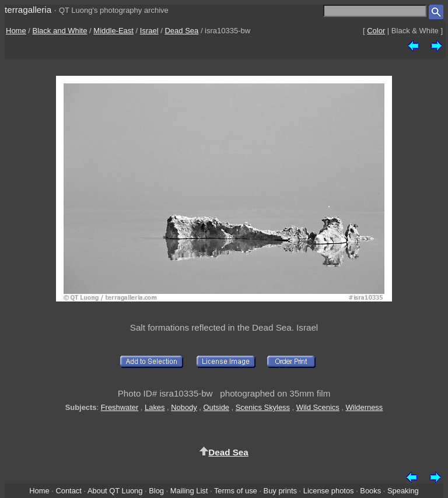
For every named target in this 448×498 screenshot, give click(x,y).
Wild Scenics (318, 407)
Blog (156, 491)
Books (370, 491)
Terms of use (236, 491)
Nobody (184, 407)
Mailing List (189, 491)
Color (376, 31)
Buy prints (280, 491)
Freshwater (120, 407)
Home (16, 31)
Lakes (155, 407)
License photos (329, 491)
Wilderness (364, 407)
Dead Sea (181, 31)
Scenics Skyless (263, 407)
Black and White (60, 31)
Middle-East (113, 31)
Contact (68, 491)
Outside (216, 407)
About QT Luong (115, 491)
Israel (149, 31)
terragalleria (28, 10)
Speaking (403, 491)
